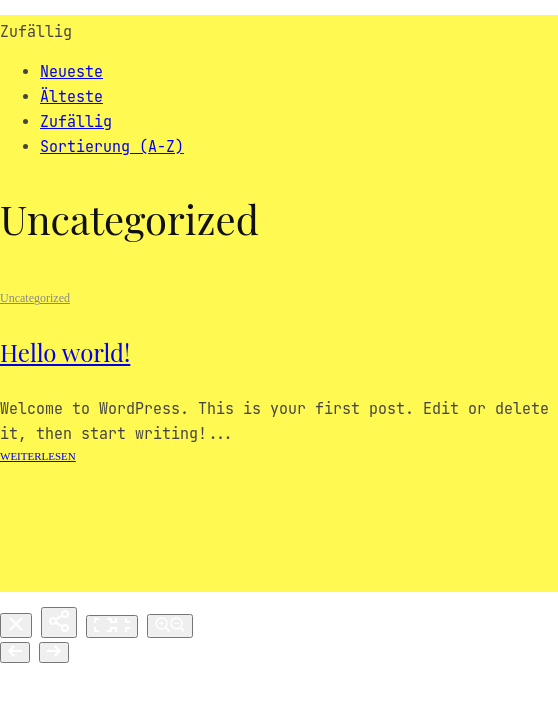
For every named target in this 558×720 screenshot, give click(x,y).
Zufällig (76, 122)
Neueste (71, 72)
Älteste (71, 97)
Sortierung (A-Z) (112, 147)
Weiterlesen (38, 456)
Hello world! (65, 352)
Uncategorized (35, 298)
